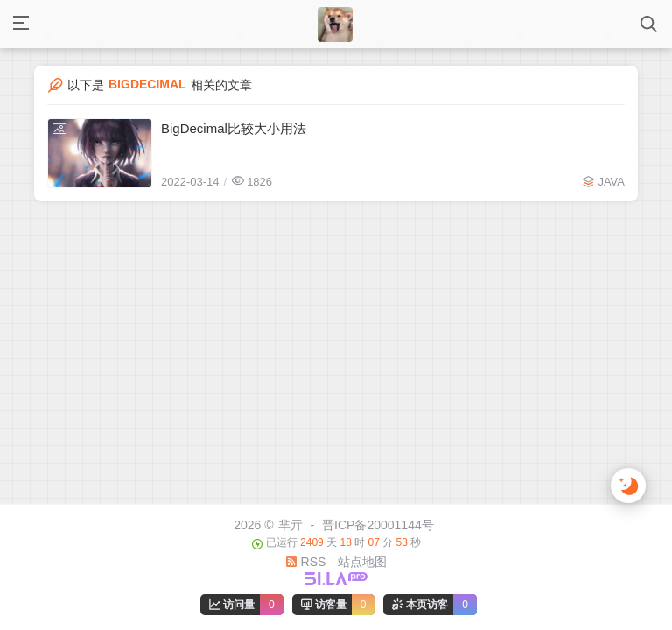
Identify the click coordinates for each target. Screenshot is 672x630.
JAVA (611, 182)
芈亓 (290, 525)
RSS (306, 562)
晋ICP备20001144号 (378, 525)
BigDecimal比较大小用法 (234, 128)
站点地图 (362, 562)
